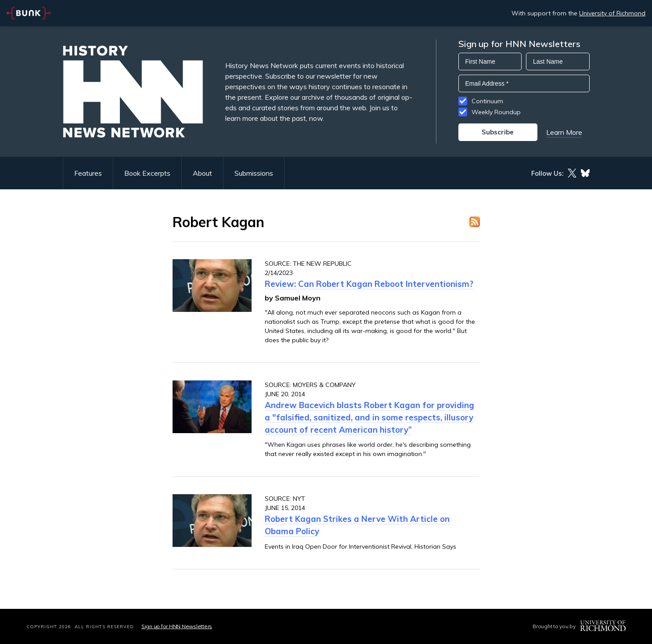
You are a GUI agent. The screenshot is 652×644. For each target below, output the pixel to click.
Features (88, 173)
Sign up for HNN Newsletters (177, 626)
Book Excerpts (147, 173)
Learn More (564, 132)
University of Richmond (612, 13)
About (202, 173)
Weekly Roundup (496, 112)
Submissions (254, 173)
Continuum (487, 101)
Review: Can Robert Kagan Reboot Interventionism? (369, 284)
